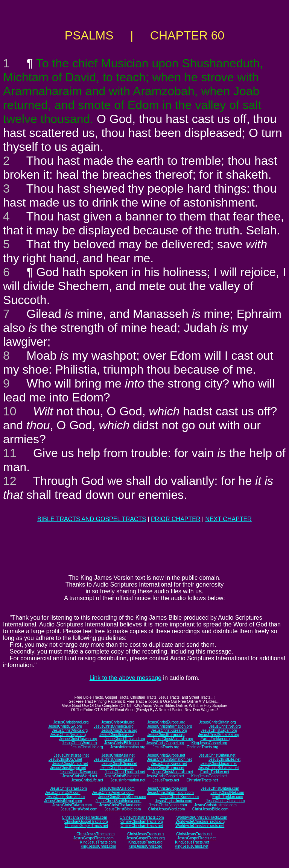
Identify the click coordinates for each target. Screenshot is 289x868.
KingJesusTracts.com (98, 842)
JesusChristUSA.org (65, 726)
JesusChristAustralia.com (215, 805)
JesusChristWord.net (80, 776)
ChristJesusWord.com (167, 809)
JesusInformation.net (128, 780)
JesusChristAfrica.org (70, 730)
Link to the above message (125, 678)
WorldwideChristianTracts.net (200, 826)
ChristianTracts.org (202, 747)
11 (10, 453)
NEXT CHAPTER (229, 519)
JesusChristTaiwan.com (72, 805)
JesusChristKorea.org (169, 730)
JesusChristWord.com (79, 809)
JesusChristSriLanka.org (219, 735)
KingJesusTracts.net (192, 842)
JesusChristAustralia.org (173, 739)
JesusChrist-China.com (225, 801)
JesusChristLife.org (87, 747)
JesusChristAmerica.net (114, 759)
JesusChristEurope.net (166, 755)
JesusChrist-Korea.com (179, 797)
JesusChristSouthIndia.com (119, 801)
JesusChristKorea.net (169, 764)
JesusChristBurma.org (166, 735)
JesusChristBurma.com (65, 797)
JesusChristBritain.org (218, 722)
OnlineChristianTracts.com (142, 817)
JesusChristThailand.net (125, 772)
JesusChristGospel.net (165, 776)
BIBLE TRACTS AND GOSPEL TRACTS (92, 519)
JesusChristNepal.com (63, 801)
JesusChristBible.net (121, 776)
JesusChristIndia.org (116, 735)
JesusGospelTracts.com (94, 838)
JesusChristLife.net (224, 759)
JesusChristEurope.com (167, 788)
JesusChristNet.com (227, 793)
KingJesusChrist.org (145, 846)
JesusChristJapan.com (168, 805)
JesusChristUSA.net (65, 759)
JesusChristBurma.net (166, 768)
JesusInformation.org (128, 747)
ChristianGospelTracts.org (86, 822)
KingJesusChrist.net (192, 846)
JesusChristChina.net (119, 764)
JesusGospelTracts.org (145, 838)
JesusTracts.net (166, 780)
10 (10, 411)
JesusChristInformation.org (170, 726)
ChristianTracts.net (202, 780)
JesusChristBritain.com (220, 788)
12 (10, 481)
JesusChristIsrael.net (71, 755)
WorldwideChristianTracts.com (202, 817)
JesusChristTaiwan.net (79, 772)
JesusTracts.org (166, 747)
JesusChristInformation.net (170, 759)
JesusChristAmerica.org (114, 726)
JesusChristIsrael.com (68, 788)
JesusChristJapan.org (219, 730)
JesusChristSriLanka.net (218, 768)
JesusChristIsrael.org (71, 722)
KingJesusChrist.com (98, 846)
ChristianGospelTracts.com (84, 817)
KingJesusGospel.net (209, 776)
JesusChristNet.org (225, 726)
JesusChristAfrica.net (70, 764)
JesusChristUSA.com (62, 793)
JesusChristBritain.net (217, 755)
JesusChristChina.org (119, 730)
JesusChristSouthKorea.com (122, 797)
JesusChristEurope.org (166, 722)
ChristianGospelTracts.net (86, 826)
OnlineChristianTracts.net (141, 826)
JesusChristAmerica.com (113, 793)
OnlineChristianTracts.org (142, 822)
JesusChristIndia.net (117, 768)
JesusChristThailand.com (120, 805)
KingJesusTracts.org (145, 842)
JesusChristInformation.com (170, 793)
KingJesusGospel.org (209, 743)
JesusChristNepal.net (68, 768)
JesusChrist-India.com (174, 801)
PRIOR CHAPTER (176, 519)
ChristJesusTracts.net (194, 834)
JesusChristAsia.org (118, 722)
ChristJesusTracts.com (95, 834)
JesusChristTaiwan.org (78, 739)
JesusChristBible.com (123, 809)
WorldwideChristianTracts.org (200, 822)
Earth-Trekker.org (215, 739)
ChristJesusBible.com (210, 809)
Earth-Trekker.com (228, 797)
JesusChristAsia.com (117, 788)
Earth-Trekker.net (215, 772)
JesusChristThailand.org (125, 739)
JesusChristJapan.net (219, 764)
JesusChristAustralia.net (173, 772)
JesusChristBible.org (122, 743)
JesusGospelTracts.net (196, 838)
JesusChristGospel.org (165, 743)
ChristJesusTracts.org (145, 834)
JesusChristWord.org (79, 743)
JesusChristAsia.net (118, 755)
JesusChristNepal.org (68, 735)
